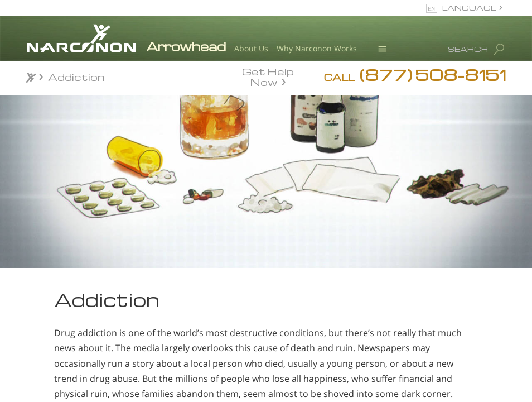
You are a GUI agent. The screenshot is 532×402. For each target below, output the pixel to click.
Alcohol (56, 327)
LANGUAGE (469, 8)
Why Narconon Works (317, 48)
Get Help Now (268, 76)
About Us (251, 48)
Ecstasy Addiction (82, 386)
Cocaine (57, 366)
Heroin (54, 347)
